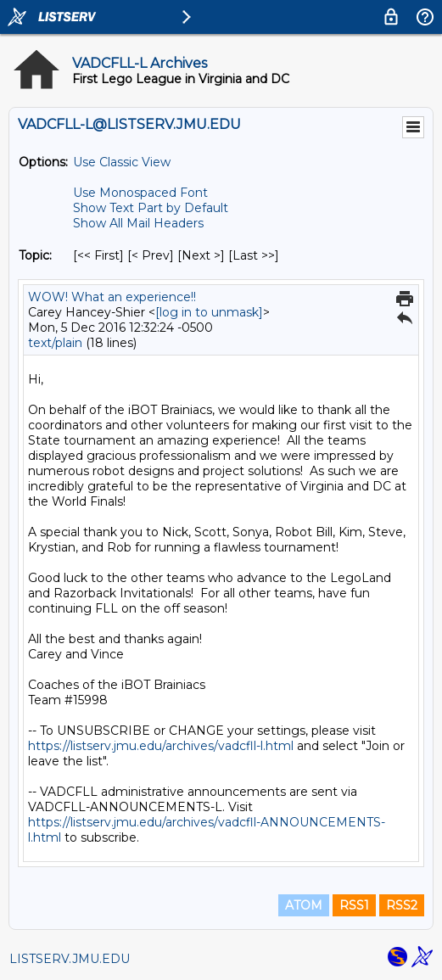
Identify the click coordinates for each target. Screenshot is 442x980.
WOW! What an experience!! (112, 297)
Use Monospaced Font (140, 193)
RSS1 (354, 905)
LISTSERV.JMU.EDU (70, 959)
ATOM (304, 905)
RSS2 (402, 905)
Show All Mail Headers (138, 223)
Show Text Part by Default (151, 208)
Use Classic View (122, 162)
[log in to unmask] (209, 312)
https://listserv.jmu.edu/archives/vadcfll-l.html (161, 746)
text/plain (55, 343)
